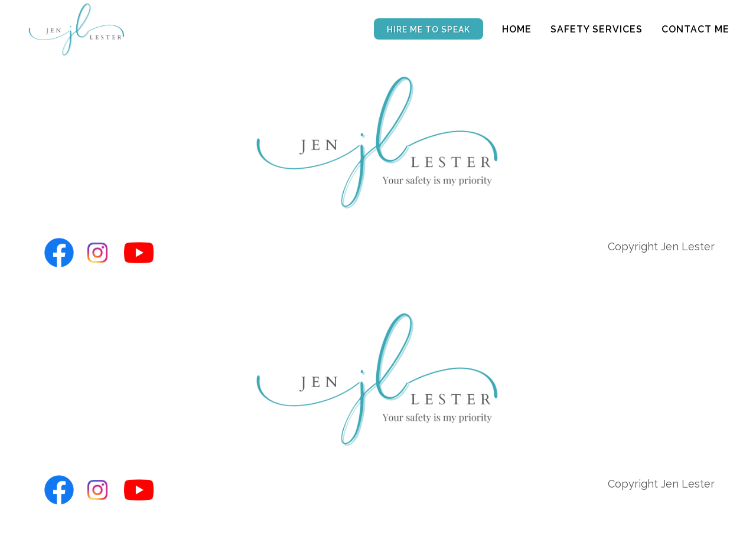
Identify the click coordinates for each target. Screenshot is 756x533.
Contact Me (695, 29)
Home (517, 29)
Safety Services (597, 29)
